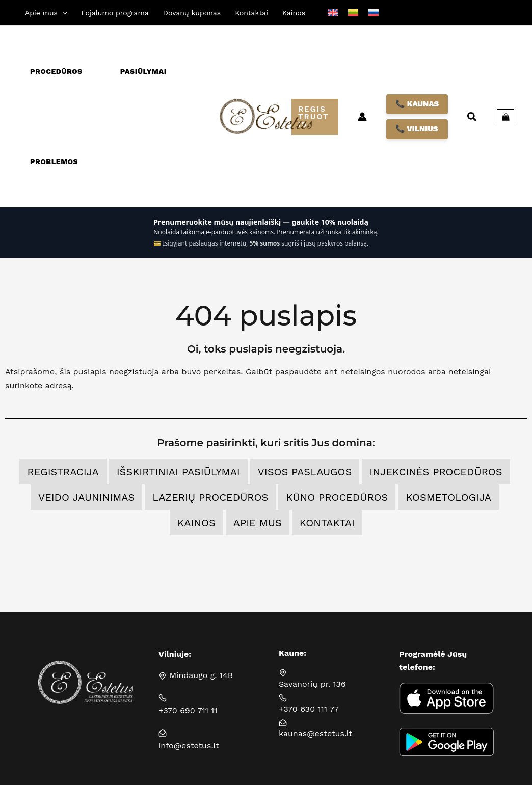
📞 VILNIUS (417, 129)
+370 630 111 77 (309, 709)
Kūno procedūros (337, 497)
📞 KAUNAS (417, 104)
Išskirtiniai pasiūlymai (178, 472)
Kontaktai (327, 523)
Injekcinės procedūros (436, 472)
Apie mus (258, 523)
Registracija (63, 472)
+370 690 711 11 (188, 710)
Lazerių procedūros (210, 497)
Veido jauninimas (86, 497)
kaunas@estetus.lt (315, 733)
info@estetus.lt (189, 746)
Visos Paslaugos (305, 472)
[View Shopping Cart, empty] (506, 117)
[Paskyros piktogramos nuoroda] (362, 117)
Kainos (196, 523)
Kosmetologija (448, 497)
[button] (46, 13)
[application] (62, 13)
